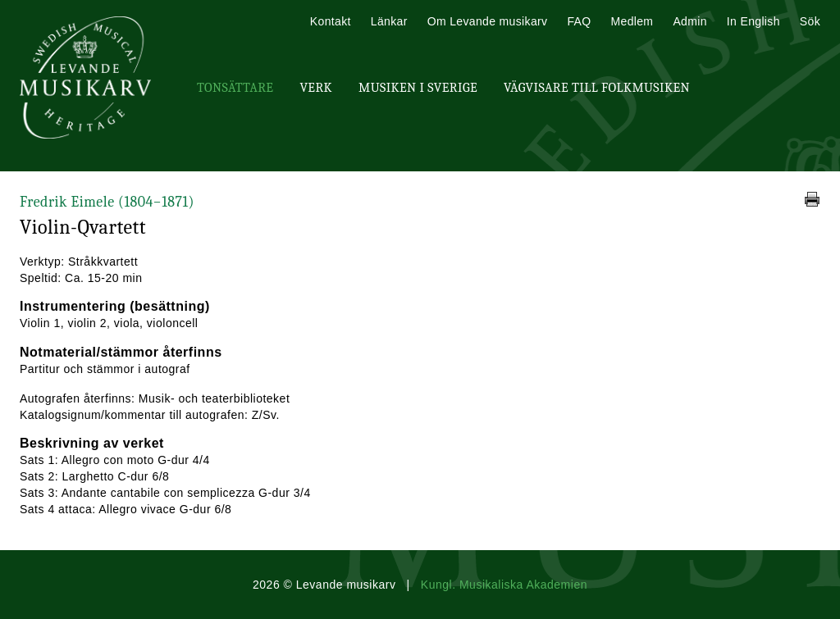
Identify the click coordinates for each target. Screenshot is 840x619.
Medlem (632, 21)
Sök (810, 21)
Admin (689, 21)
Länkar (389, 21)
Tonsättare (235, 88)
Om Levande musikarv (488, 21)
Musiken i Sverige (418, 88)
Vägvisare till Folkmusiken (597, 88)
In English (753, 21)
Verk (316, 88)
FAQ (579, 21)
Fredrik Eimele (107, 202)
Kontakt (331, 21)
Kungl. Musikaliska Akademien (504, 585)
